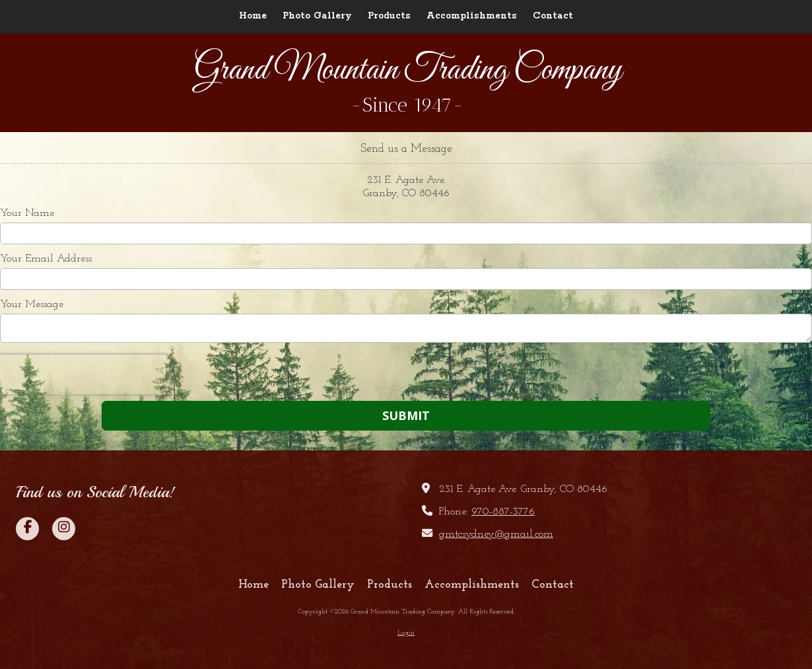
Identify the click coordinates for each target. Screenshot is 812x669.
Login (406, 633)
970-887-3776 (503, 512)
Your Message (32, 304)
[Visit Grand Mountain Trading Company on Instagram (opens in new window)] (64, 529)
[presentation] (85, 374)
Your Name (27, 213)
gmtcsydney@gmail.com (496, 534)
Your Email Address (46, 259)
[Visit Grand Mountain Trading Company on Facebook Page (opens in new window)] (27, 529)
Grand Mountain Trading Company (408, 71)
